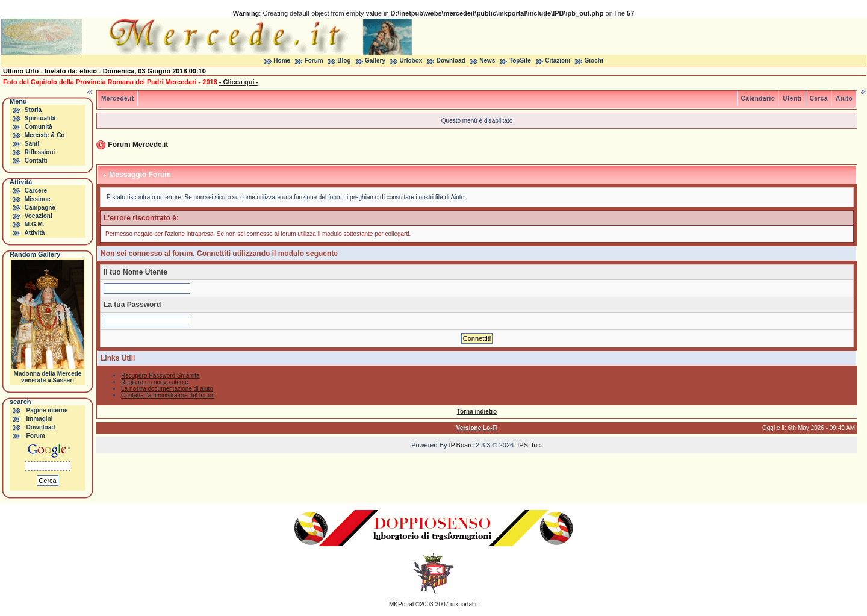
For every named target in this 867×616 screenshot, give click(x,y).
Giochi (594, 61)
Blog (344, 61)
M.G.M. (35, 224)
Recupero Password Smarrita (160, 375)
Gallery (375, 61)
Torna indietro (477, 412)
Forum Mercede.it (138, 145)
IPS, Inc (529, 445)
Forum (314, 61)
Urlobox (411, 61)
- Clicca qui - (239, 82)
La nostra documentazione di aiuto (167, 389)
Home (282, 61)
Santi (32, 144)
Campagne (40, 207)
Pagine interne (47, 410)
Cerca (819, 98)
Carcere (36, 191)
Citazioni (558, 61)
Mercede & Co (45, 135)
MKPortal (401, 604)
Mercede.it (117, 98)
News (487, 61)
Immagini (40, 419)
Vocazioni (39, 216)
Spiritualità (40, 118)
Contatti (36, 160)
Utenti (792, 98)
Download (451, 61)
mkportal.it (464, 604)
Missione (38, 199)
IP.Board (461, 445)
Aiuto (844, 98)
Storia (33, 110)
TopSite (520, 61)
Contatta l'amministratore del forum (168, 395)
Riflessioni (40, 152)
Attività (34, 233)
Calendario (758, 98)
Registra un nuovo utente (155, 382)
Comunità (39, 127)
